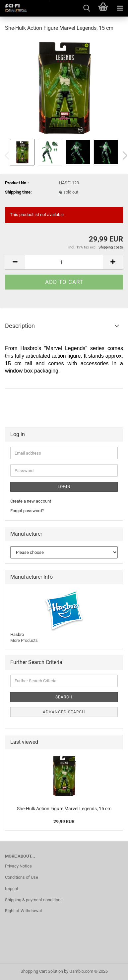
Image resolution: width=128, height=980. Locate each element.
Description (20, 326)
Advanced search (64, 712)
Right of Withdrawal (23, 911)
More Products (24, 640)
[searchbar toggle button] (87, 8)
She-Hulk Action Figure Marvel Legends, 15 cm (64, 809)
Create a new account (31, 501)
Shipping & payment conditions (34, 900)
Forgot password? (27, 511)
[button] (15, 262)
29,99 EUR (64, 822)
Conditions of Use (22, 877)
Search (64, 697)
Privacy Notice (18, 866)
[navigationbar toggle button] (120, 8)
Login (64, 487)
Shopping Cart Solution (42, 971)
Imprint (12, 889)
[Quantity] (64, 262)
